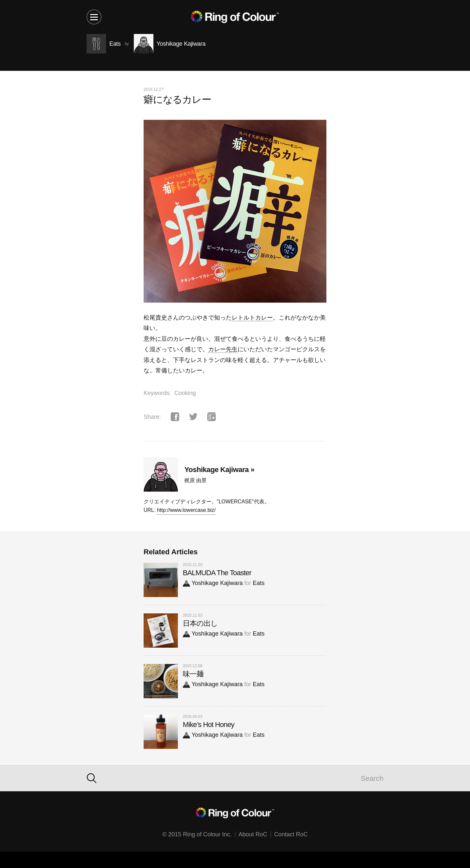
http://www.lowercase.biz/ (186, 510)
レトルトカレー (252, 318)
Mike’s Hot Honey (209, 725)
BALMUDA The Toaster (217, 573)
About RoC (253, 834)
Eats (258, 583)
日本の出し (200, 623)
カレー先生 (223, 349)
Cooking (185, 393)
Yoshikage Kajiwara (213, 583)
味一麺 (193, 674)
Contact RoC (291, 834)
